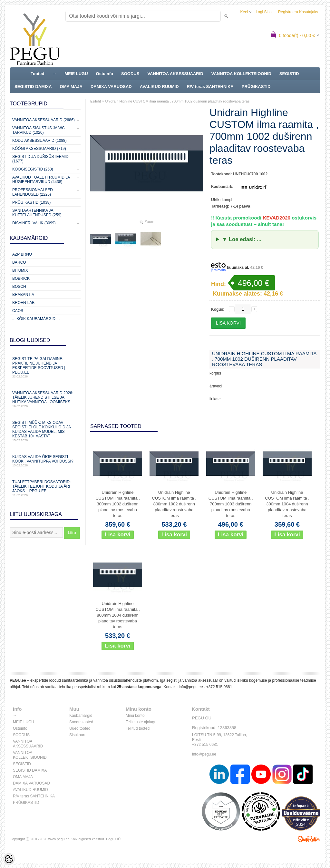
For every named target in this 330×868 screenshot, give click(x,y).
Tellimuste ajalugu (141, 722)
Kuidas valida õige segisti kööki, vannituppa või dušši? (45, 461)
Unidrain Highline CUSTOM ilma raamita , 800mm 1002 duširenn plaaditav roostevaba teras (174, 504)
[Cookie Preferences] (9, 859)
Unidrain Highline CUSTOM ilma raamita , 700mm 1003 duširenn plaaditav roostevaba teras (231, 504)
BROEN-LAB (23, 303)
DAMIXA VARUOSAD (111, 87)
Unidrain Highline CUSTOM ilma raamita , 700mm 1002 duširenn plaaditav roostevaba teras (177, 101)
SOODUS (130, 74)
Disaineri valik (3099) (34, 223)
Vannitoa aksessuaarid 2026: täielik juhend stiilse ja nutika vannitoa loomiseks (45, 399)
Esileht (96, 101)
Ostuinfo (105, 74)
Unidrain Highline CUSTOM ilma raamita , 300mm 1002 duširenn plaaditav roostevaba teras (118, 504)
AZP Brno (22, 254)
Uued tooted (80, 728)
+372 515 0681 (219, 687)
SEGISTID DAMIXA (33, 87)
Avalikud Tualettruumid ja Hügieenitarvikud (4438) (41, 180)
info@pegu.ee (191, 687)
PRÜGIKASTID (256, 87)
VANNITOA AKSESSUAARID (175, 74)
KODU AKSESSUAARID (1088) (39, 141)
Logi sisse (265, 12)
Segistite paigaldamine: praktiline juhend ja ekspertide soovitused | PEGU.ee (45, 367)
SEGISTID (289, 74)
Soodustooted (81, 722)
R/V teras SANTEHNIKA (210, 87)
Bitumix (20, 270)
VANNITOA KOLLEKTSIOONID (241, 74)
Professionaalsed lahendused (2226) (33, 192)
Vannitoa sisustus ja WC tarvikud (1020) (39, 130)
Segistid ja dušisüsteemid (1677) (40, 159)
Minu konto (135, 716)
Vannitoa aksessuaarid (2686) (44, 120)
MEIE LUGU (76, 74)
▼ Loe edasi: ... (242, 239)
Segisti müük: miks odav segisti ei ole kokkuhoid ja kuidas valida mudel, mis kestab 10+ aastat (45, 431)
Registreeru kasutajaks (298, 12)
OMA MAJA (71, 87)
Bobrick (21, 278)
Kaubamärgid (81, 716)
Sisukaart (77, 735)
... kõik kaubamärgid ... (36, 319)
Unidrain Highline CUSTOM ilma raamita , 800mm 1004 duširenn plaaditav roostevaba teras (118, 615)
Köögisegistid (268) (33, 169)
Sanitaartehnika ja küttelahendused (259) (37, 213)
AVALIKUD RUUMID (159, 87)
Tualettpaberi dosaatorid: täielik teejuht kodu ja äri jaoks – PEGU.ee (45, 488)
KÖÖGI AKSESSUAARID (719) (39, 149)
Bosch (19, 287)
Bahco (19, 262)
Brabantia (23, 295)
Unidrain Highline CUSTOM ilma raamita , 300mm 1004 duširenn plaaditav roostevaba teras (287, 504)
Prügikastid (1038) (31, 202)
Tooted (37, 74)
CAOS (18, 311)
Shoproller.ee (309, 839)
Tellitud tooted (138, 728)
